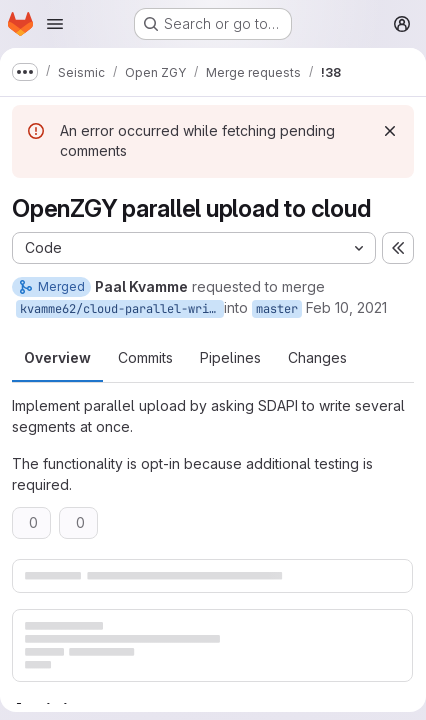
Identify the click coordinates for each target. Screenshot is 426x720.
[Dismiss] (390, 131)
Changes (317, 357)
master (277, 309)
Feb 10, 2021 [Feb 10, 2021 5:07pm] (346, 307)
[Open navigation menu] (55, 24)
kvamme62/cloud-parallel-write (121, 309)
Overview (57, 357)
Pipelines (230, 357)
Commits (145, 357)
